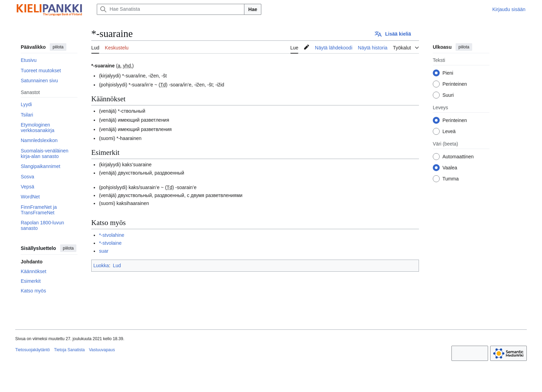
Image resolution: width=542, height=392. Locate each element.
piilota (58, 47)
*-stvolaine (110, 243)
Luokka (101, 265)
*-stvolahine (111, 235)
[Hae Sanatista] (171, 9)
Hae (253, 9)
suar (104, 251)
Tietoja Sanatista (69, 350)
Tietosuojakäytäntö (32, 350)
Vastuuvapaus (102, 350)
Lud (117, 265)
